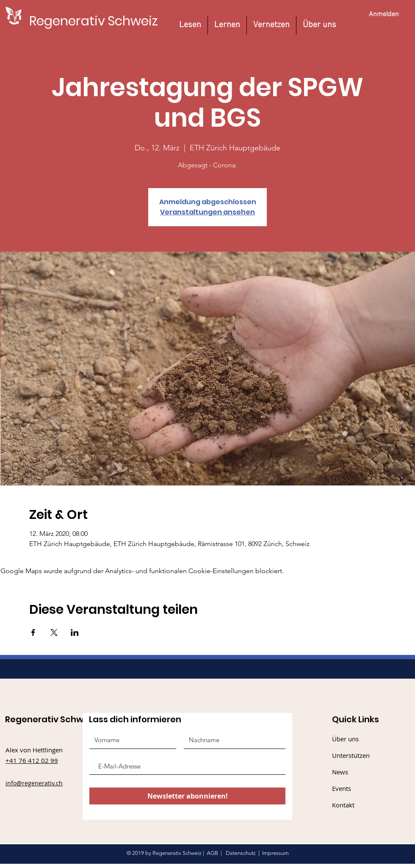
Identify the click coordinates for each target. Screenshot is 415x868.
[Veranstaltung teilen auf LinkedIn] (75, 632)
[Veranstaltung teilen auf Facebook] (33, 632)
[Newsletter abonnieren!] (187, 796)
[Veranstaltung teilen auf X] (54, 632)
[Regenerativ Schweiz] (93, 21)
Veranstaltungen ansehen (207, 212)
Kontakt (343, 805)
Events (342, 788)
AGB (212, 853)
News (340, 772)
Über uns (345, 739)
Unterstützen (351, 755)
